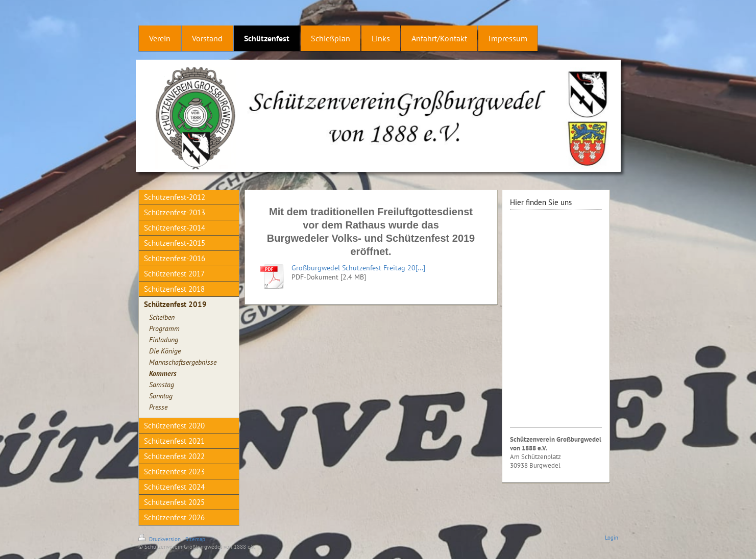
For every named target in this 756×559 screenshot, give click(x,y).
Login (612, 538)
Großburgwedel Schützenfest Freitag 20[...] (358, 268)
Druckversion (160, 539)
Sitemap (195, 539)
